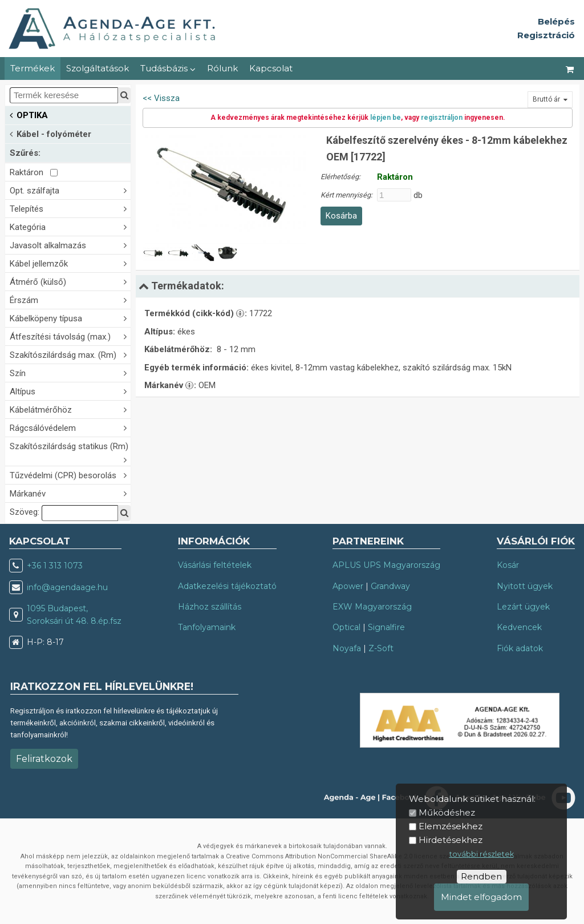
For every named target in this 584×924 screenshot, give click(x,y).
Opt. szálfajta (70, 190)
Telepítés (70, 208)
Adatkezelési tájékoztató (227, 586)
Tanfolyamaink (207, 627)
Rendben (481, 876)
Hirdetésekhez (451, 840)
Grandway (390, 586)
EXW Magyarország (372, 607)
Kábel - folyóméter (50, 133)
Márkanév (70, 493)
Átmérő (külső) (70, 281)
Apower (348, 586)
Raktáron (34, 172)
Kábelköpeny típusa (70, 318)
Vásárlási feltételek (215, 565)
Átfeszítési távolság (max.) (70, 336)
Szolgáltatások (98, 68)
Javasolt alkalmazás (70, 245)
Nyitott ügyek (525, 586)
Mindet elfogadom (481, 897)
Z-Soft (381, 648)
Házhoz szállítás (210, 607)
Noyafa (347, 648)
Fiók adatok (520, 648)
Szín (70, 372)
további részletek (482, 854)
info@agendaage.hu (67, 587)
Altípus (70, 391)
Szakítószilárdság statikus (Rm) (70, 453)
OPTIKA (29, 114)
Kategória (70, 226)
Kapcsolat (271, 68)
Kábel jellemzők (70, 263)
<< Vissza (161, 98)
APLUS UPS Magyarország (386, 565)
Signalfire (386, 627)
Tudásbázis (168, 68)
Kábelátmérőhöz (70, 409)
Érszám (70, 299)
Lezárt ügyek (523, 607)
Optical (346, 627)
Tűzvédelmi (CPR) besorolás (70, 475)
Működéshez (447, 812)
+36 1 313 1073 (55, 566)
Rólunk (222, 68)
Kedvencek (519, 627)
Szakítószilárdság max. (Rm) (70, 354)
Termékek (33, 68)
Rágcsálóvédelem (70, 427)
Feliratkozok (44, 759)
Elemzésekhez (451, 826)
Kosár (508, 565)
